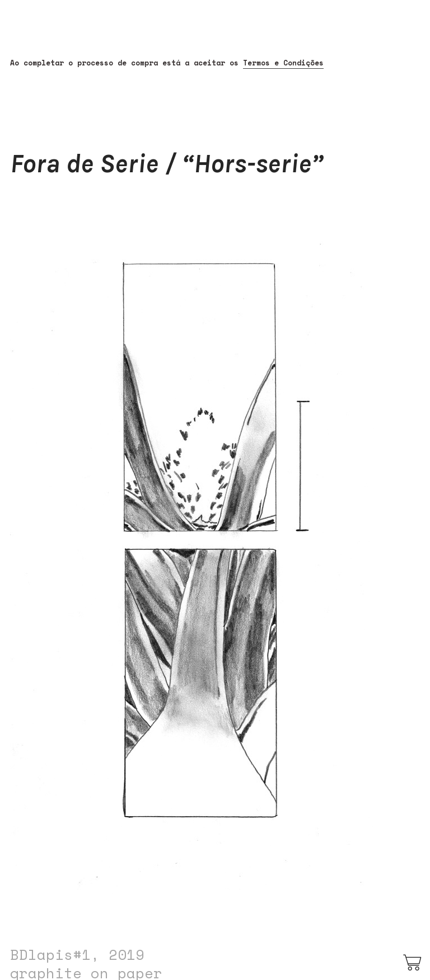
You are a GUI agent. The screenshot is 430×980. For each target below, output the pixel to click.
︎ (413, 963)
